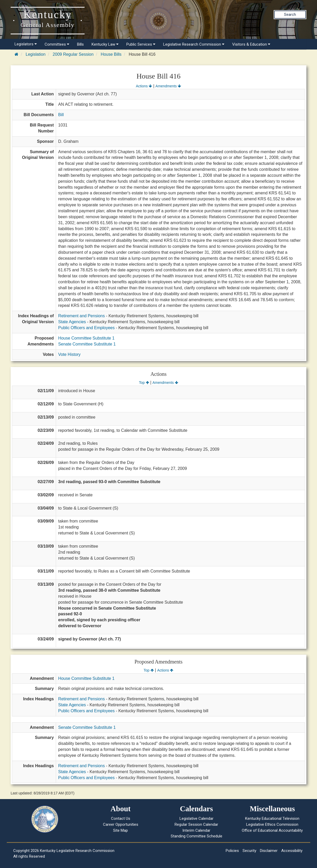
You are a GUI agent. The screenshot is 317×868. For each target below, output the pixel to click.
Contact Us (121, 818)
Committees (57, 44)
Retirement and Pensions (81, 316)
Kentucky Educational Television (272, 818)
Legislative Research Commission (194, 44)
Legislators (26, 44)
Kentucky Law (105, 44)
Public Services (141, 44)
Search (290, 15)
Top (144, 383)
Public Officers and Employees (86, 328)
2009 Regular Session (73, 54)
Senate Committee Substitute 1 (87, 344)
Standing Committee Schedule (197, 836)
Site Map (120, 830)
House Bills (111, 54)
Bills (80, 44)
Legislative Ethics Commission (272, 824)
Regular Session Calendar (196, 824)
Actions (144, 86)
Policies (232, 851)
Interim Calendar (196, 830)
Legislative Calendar (197, 818)
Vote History (69, 354)
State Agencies (72, 322)
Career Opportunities (121, 824)
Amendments (168, 86)
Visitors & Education (251, 44)
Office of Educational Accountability (272, 830)
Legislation (36, 54)
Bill (61, 115)
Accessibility (292, 851)
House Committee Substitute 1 (86, 338)
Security (249, 851)
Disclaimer (269, 851)
